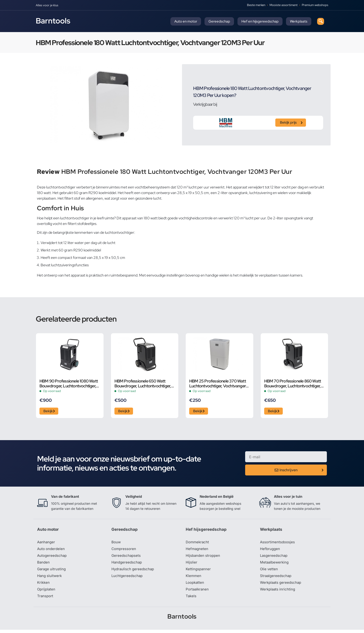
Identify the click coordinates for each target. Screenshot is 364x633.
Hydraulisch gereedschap (134, 571)
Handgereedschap (127, 564)
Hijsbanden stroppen (204, 557)
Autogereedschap (53, 557)
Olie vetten (269, 571)
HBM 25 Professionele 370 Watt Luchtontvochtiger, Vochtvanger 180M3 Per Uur (218, 383)
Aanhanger (47, 543)
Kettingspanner (199, 571)
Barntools (53, 21)
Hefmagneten (197, 550)
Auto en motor (186, 21)
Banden (44, 564)
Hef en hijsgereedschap (260, 21)
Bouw (116, 543)
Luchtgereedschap (128, 578)
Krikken (44, 585)
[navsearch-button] (321, 21)
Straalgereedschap (276, 578)
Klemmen (194, 578)
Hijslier (192, 564)
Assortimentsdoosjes (278, 543)
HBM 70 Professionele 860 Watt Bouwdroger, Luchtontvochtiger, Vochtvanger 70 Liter (293, 383)
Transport (45, 599)
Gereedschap (219, 21)
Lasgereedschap (274, 557)
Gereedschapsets (127, 557)
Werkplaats (299, 21)
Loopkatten (196, 585)
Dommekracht (198, 543)
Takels (191, 599)
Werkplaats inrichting (278, 592)
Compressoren (124, 550)
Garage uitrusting (52, 571)
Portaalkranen (198, 592)
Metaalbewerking (275, 564)
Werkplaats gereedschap (282, 585)
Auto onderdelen (52, 550)
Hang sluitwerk (50, 578)
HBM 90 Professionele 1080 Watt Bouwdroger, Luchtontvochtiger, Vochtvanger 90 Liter (69, 383)
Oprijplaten (47, 592)
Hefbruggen (270, 550)
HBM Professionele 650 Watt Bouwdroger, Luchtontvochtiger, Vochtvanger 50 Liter (143, 383)
